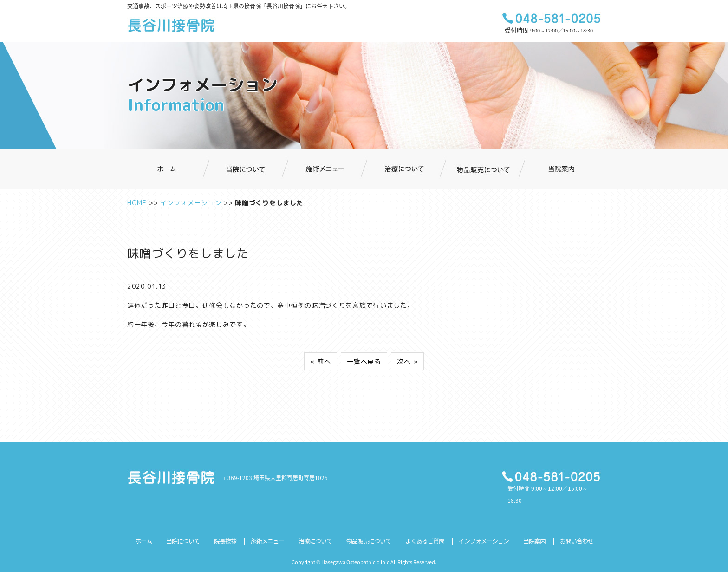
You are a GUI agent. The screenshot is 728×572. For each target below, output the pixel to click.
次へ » (407, 361)
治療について (315, 541)
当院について (183, 541)
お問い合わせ (577, 541)
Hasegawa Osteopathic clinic (355, 562)
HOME (137, 203)
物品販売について (369, 541)
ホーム (143, 541)
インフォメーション (191, 203)
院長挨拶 (225, 541)
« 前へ (321, 361)
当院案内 (534, 541)
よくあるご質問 (425, 541)
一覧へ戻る (364, 361)
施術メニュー (267, 541)
